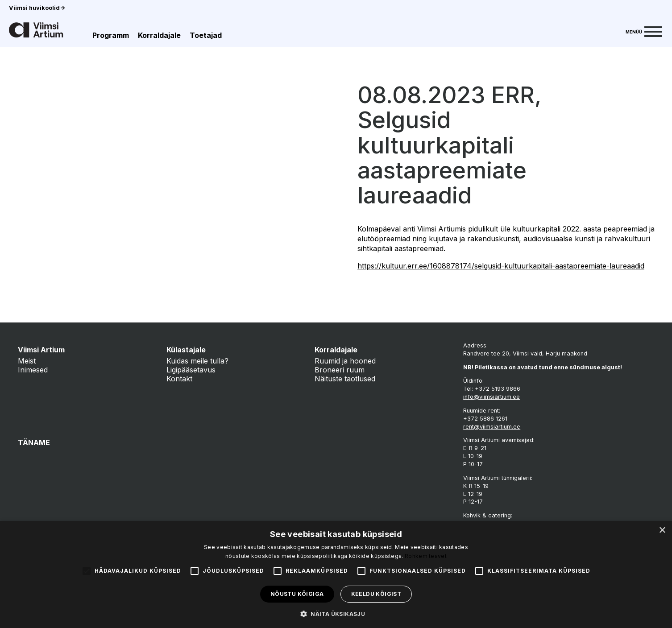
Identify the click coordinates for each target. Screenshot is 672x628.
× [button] (662, 531)
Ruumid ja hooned (345, 361)
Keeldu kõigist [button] (376, 594)
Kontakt (179, 379)
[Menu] (644, 31)
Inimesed (33, 370)
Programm (111, 35)
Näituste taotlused (345, 379)
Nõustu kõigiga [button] (297, 594)
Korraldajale (159, 35)
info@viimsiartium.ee (492, 397)
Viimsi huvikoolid (37, 8)
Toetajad (206, 35)
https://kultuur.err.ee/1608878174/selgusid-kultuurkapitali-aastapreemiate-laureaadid (501, 266)
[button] (336, 613)
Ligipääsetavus (191, 370)
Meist (27, 361)
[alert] (336, 574)
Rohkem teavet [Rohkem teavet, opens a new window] (426, 556)
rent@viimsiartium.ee (492, 427)
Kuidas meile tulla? (197, 361)
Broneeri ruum (340, 370)
